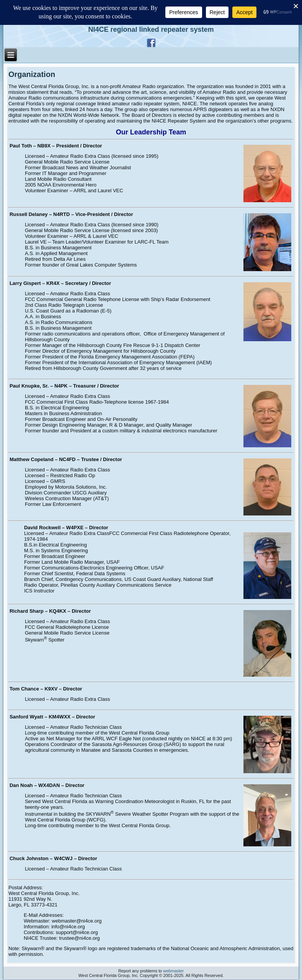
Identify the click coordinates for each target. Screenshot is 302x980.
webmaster (173, 971)
